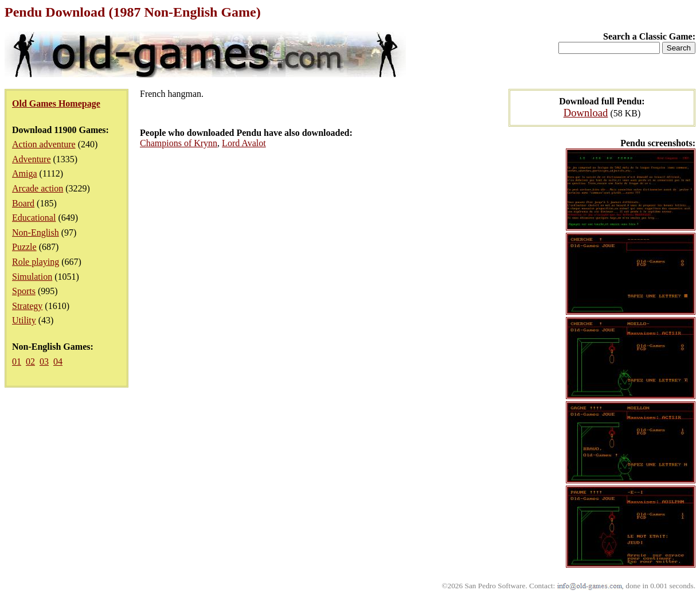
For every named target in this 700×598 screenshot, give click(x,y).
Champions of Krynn (179, 143)
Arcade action (38, 188)
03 (44, 361)
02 (30, 361)
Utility (24, 320)
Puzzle (24, 247)
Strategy (27, 306)
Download (586, 113)
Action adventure (44, 144)
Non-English (36, 232)
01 (17, 361)
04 (58, 361)
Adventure (32, 159)
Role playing (36, 262)
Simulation (32, 277)
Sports (24, 291)
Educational (34, 218)
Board (23, 203)
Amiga (25, 173)
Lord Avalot (244, 143)
